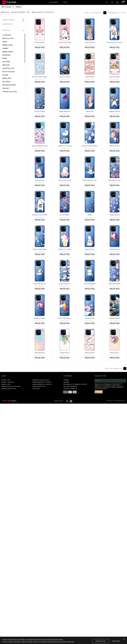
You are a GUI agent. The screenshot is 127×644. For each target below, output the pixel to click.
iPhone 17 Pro (6, 380)
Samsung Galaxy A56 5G (41, 380)
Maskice (19, 7)
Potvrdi (99, 392)
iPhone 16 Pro (6, 384)
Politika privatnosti (71, 386)
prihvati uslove (101, 641)
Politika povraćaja (70, 389)
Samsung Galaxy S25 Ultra (11, 386)
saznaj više (116, 641)
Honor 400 (36, 389)
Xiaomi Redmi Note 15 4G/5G (42, 382)
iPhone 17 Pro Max (8, 382)
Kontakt (66, 382)
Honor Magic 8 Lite (39, 386)
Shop (65, 2)
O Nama (66, 380)
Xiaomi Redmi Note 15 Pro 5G (42, 384)
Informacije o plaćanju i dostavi (75, 384)
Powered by (9, 401)
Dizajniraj (54, 2)
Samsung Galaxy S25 (9, 389)
